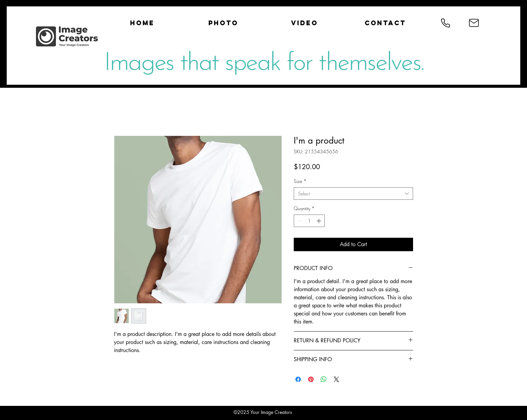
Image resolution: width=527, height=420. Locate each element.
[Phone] (445, 23)
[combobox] (353, 194)
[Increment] (319, 221)
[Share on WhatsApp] (324, 379)
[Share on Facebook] (298, 379)
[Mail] (474, 23)
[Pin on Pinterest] (311, 379)
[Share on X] (336, 379)
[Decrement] (299, 221)
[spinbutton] (309, 221)
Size (300, 181)
